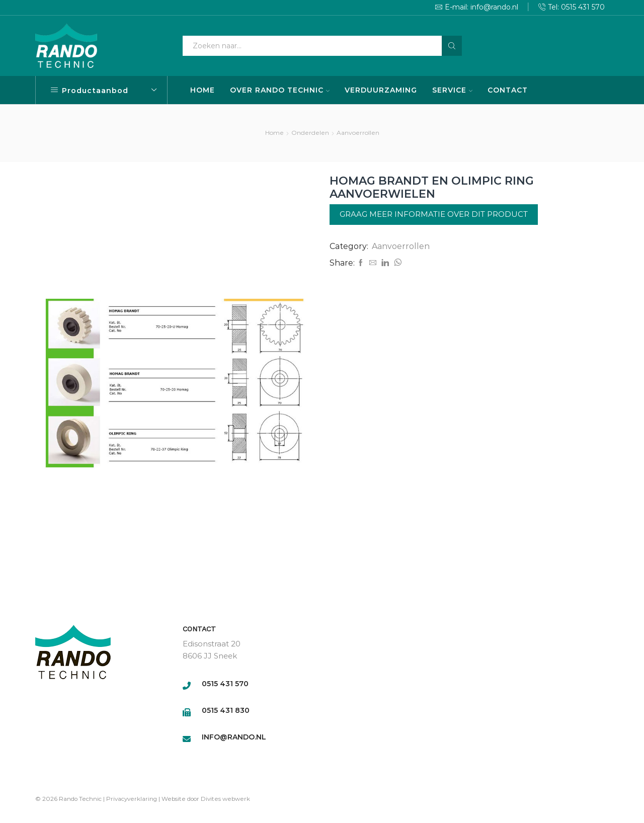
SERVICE (452, 90)
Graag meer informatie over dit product (434, 214)
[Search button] (452, 46)
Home (274, 133)
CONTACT (508, 90)
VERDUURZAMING (381, 90)
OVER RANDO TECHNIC (280, 90)
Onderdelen (310, 133)
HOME (203, 90)
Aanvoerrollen (358, 133)
